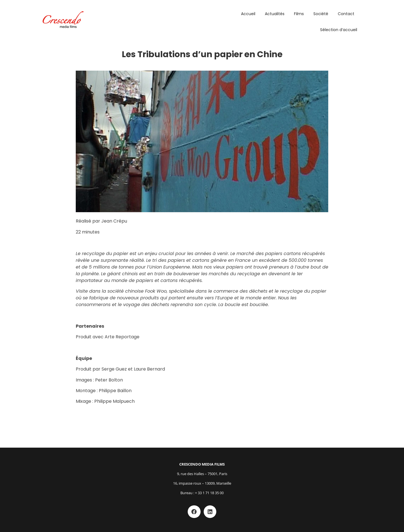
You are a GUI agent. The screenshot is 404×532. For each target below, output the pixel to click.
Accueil (248, 14)
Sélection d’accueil (339, 30)
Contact (346, 14)
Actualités (275, 14)
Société (321, 14)
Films (299, 14)
